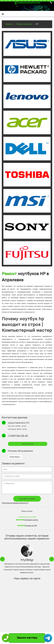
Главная (9, 24)
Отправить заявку (27, 499)
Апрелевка (15, 457)
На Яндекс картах (27, 520)
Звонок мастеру (27, 638)
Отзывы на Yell (27, 526)
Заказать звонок (28, 444)
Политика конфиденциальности (15, 503)
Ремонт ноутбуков (24, 24)
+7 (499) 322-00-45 (18, 436)
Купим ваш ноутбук (27, 517)
